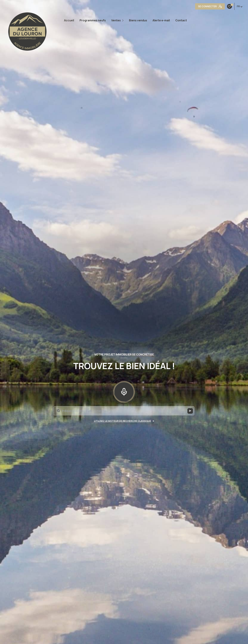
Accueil (69, 20)
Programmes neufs (93, 20)
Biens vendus (138, 20)
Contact (181, 20)
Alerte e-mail (161, 20)
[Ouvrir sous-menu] (124, 20)
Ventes (116, 20)
